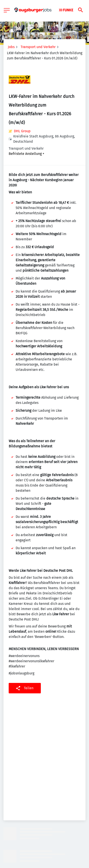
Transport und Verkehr (38, 47)
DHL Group (22, 131)
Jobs (11, 47)
